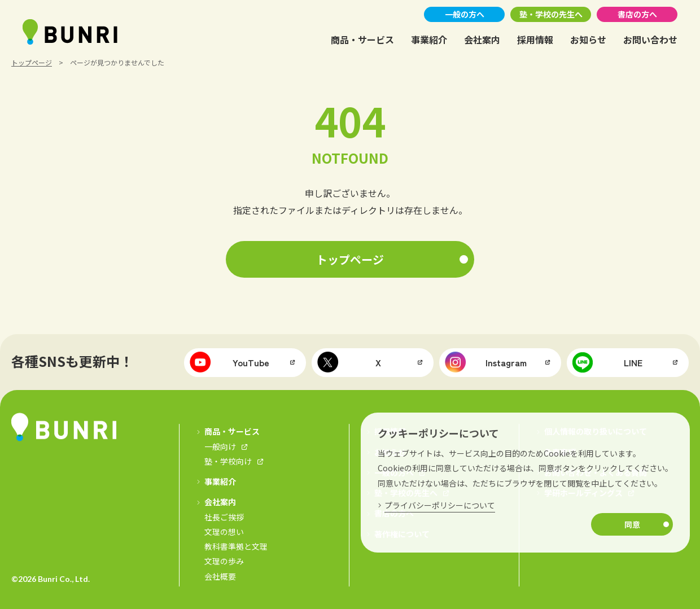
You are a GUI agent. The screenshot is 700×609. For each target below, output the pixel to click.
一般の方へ (465, 14)
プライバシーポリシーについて (440, 505)
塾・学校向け (228, 461)
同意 (632, 524)
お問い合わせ (650, 40)
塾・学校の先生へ (551, 14)
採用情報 (535, 40)
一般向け (220, 446)
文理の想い (224, 532)
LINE (607, 362)
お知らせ (588, 40)
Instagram (486, 363)
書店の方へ (637, 14)
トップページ (32, 62)
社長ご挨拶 (224, 517)
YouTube (229, 363)
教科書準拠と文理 (236, 546)
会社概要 (220, 576)
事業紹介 (429, 40)
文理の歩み (224, 562)
